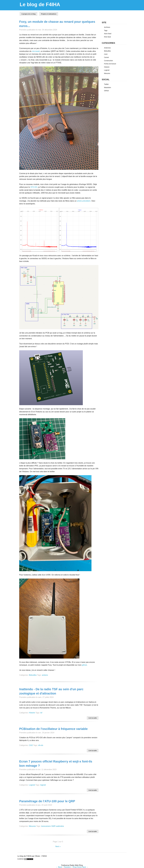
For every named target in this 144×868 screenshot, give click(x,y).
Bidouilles (33, 675)
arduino (45, 675)
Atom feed (108, 34)
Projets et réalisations (49, 14)
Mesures (32, 826)
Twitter (106, 84)
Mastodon (107, 87)
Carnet (106, 57)
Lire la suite (93, 718)
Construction (109, 61)
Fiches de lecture (110, 64)
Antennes (107, 48)
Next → (85, 867)
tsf (41, 713)
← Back (59, 867)
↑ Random (67, 867)
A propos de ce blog (28, 14)
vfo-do (41, 745)
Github (106, 91)
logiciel (43, 785)
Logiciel (32, 785)
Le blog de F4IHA (40, 4)
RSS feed (107, 37)
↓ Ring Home (76, 867)
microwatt (36, 51)
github (84, 665)
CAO (31, 745)
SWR (54, 826)
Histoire (32, 713)
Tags (106, 30)
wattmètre (60, 826)
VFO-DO (34, 187)
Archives (107, 27)
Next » (58, 846)
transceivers (46, 826)
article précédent (84, 201)
